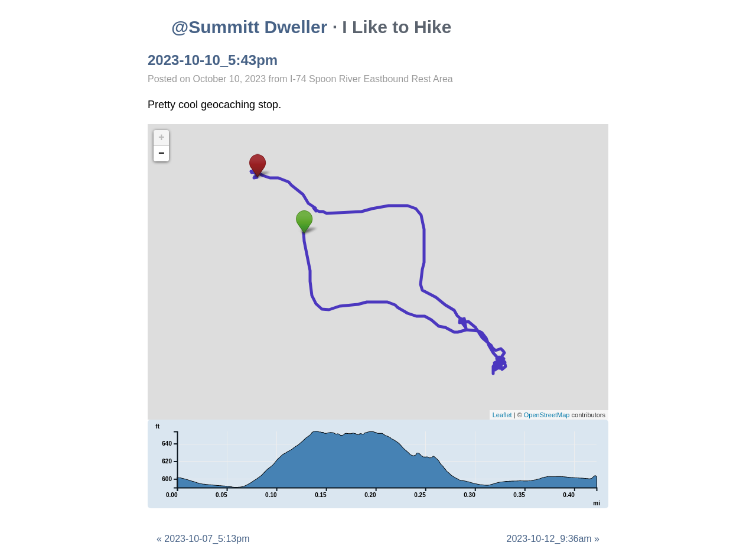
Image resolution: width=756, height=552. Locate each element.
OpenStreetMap (547, 415)
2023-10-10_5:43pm (213, 60)
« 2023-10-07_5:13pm (203, 539)
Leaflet (502, 415)
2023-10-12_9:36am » (553, 539)
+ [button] (162, 138)
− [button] (162, 154)
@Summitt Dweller (249, 27)
